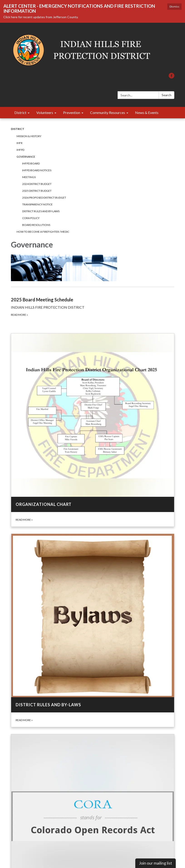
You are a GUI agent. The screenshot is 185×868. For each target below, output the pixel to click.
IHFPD (20, 150)
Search (166, 95)
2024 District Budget (37, 184)
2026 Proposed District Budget (44, 198)
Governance (26, 157)
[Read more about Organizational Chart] (93, 430)
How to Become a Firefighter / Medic (43, 232)
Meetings (29, 177)
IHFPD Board (31, 163)
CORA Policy (31, 218)
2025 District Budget (37, 191)
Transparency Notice (37, 204)
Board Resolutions (36, 225)
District (18, 129)
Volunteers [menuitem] (45, 112)
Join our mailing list (155, 863)
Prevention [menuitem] (72, 112)
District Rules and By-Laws (41, 211)
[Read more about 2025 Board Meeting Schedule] (93, 302)
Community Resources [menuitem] (108, 112)
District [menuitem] (20, 112)
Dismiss (174, 6)
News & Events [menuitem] (147, 112)
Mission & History (29, 136)
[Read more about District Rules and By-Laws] (93, 630)
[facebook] (171, 77)
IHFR (20, 143)
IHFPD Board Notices (37, 170)
